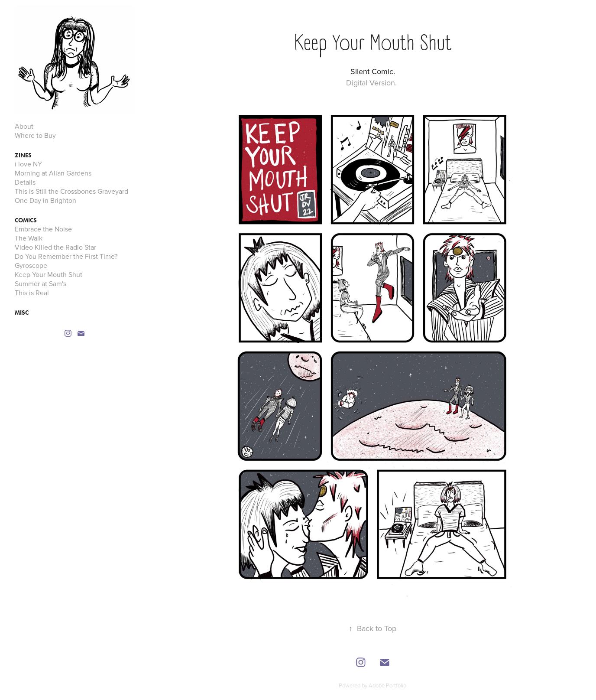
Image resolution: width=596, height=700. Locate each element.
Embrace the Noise (43, 229)
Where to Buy (35, 135)
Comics (26, 220)
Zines (23, 155)
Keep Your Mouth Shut (49, 274)
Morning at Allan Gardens (53, 173)
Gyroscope (31, 265)
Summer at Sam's (40, 283)
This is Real (32, 293)
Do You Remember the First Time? (66, 256)
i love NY (28, 164)
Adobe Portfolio (387, 685)
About (24, 126)
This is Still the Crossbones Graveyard (71, 191)
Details (25, 182)
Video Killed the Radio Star (55, 247)
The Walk (29, 238)
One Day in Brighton (45, 200)
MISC (22, 313)
